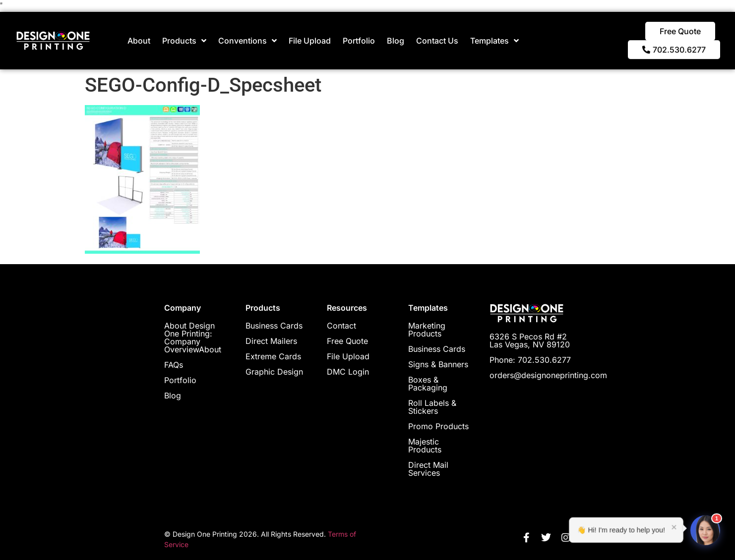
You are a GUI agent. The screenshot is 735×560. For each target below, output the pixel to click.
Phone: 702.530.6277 (530, 360)
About (139, 41)
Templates (494, 41)
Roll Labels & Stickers (432, 407)
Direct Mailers (271, 341)
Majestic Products (425, 446)
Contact (341, 326)
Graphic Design (274, 372)
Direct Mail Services (428, 469)
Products (184, 41)
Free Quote (347, 341)
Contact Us (437, 41)
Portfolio (359, 41)
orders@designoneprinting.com (548, 375)
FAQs (174, 365)
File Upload (310, 41)
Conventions (247, 41)
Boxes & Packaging (428, 384)
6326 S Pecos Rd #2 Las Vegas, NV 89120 (530, 340)
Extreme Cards (273, 356)
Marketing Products (427, 330)
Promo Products (438, 426)
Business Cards (274, 326)
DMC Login (348, 372)
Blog (396, 41)
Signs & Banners (438, 364)
